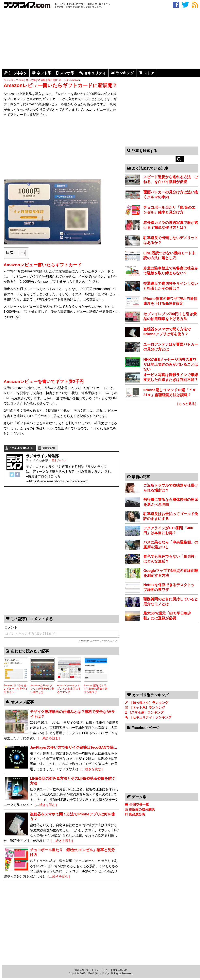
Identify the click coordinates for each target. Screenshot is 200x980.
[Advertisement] (101, 39)
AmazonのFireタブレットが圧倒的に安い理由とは (42, 689)
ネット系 (44, 73)
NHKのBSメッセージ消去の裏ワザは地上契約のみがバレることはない (171, 364)
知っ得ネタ (18, 73)
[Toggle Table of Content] (20, 253)
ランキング (125, 73)
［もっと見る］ (187, 404)
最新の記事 (49, 448)
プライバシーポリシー (98, 970)
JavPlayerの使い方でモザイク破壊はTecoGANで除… (74, 747)
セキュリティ (95, 73)
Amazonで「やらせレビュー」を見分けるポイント (15, 689)
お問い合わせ (120, 970)
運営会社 (79, 970)
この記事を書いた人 (21, 448)
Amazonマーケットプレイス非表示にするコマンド (69, 689)
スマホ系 (67, 73)
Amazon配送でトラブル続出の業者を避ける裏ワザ (96, 689)
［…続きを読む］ (49, 738)
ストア (149, 73)
